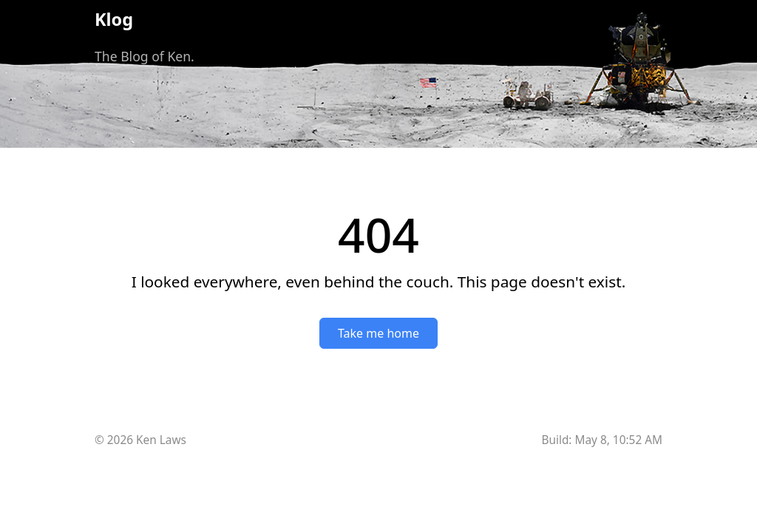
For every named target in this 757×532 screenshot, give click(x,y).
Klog (114, 19)
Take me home (378, 333)
